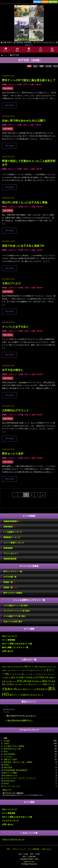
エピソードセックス (12, 786)
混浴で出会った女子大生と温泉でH (23, 246)
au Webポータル (11, 775)
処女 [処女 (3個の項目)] (15, 677)
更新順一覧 (10, 588)
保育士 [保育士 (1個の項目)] (8, 678)
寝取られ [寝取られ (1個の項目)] (13, 681)
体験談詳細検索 (10, 559)
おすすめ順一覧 (10, 577)
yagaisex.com (29, 862)
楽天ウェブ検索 (10, 773)
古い (35, 66)
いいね (49, 66)
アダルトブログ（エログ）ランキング (20, 778)
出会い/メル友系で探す (13, 622)
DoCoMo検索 (9, 754)
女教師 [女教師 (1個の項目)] (52, 678)
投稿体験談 (8, 548)
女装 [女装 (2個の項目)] (5, 681)
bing (5, 751)
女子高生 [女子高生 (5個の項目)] (42, 677)
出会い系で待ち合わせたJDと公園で (24, 121)
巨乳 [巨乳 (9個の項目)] (22, 681)
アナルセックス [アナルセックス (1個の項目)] (39, 670)
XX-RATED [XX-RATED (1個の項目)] (42, 667)
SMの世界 (8, 767)
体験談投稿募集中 (12, 521)
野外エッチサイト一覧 (13, 571)
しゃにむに (8, 757)
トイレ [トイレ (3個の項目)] (19, 674)
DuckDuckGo (9, 781)
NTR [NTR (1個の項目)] (21, 667)
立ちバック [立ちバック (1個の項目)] (38, 684)
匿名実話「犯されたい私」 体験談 (18, 762)
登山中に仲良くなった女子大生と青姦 (25, 202)
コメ (55, 66)
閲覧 (42, 66)
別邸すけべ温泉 (10, 759)
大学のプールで (11, 283)
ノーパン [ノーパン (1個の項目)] (28, 674)
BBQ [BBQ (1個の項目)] (5, 667)
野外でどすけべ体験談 (13, 593)
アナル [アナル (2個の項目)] (29, 670)
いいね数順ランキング (13, 532)
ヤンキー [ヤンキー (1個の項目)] (45, 674)
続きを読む (10, 105)
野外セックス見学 (13, 454)
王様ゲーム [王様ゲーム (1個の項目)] (23, 684)
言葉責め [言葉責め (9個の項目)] (9, 689)
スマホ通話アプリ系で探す (15, 616)
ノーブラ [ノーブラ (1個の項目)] (37, 674)
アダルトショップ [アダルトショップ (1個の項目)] (18, 670)
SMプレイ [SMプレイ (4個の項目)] (31, 667)
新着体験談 (10, 527)
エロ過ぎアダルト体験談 (14, 746)
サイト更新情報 (9, 640)
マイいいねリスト (11, 553)
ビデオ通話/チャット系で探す (16, 606)
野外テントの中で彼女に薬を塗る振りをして (29, 80)
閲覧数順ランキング (12, 537)
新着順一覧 (10, 582)
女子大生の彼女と (13, 370)
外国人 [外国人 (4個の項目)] (24, 677)
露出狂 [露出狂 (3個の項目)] (27, 695)
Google (7, 741)
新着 (29, 66)
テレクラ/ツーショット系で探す (17, 611)
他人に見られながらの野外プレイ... (20, 720)
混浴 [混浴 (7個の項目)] (46, 681)
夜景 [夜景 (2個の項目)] (32, 678)
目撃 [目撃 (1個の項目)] (30, 684)
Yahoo (6, 743)
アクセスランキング (10, 821)
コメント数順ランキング (14, 543)
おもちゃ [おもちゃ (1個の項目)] (51, 667)
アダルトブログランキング (13, 840)
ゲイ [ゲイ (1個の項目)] (12, 674)
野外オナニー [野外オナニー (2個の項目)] (30, 689)
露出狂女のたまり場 (12, 749)
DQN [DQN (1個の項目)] (10, 667)
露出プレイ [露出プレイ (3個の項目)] (16, 695)
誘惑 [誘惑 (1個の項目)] (20, 689)
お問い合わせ (8, 651)
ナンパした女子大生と (15, 327)
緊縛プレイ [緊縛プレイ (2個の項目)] (49, 684)
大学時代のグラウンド (15, 410)
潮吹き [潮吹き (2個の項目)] (13, 684)
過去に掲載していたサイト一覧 (15, 647)
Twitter (6, 765)
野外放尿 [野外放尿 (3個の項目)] (42, 689)
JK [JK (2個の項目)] (16, 667)
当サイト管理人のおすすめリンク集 (17, 644)
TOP (8, 849)
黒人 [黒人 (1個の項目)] (41, 695)
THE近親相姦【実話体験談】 (16, 770)
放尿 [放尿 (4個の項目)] (31, 681)
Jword (6, 783)
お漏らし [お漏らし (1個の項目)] (6, 670)
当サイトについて (9, 636)
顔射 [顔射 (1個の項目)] (35, 695)
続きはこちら (7, 790)
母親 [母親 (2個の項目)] (38, 681)
